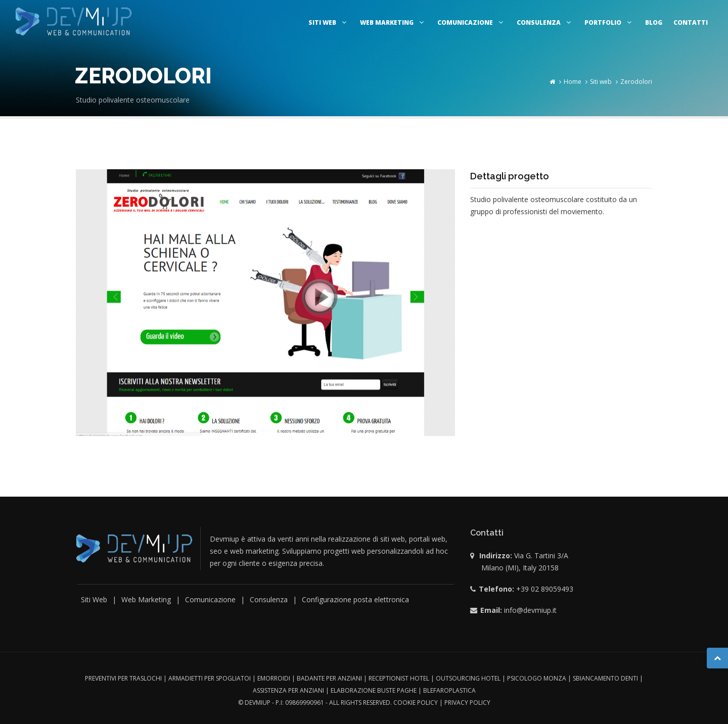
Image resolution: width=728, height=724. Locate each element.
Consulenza (545, 22)
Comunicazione (471, 22)
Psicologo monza (537, 678)
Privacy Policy (467, 703)
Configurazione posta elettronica (355, 599)
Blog (654, 22)
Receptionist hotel (399, 678)
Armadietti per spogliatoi (210, 678)
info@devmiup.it (530, 610)
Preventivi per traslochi (123, 678)
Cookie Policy (416, 703)
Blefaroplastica (449, 690)
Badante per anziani (329, 678)
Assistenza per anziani (288, 690)
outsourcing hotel (468, 678)
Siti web (329, 22)
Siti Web (94, 599)
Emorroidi (274, 678)
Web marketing (393, 22)
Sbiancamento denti (605, 678)
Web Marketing (146, 599)
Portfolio (609, 22)
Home (573, 82)
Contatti (691, 22)
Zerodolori (636, 82)
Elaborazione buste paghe (374, 690)
